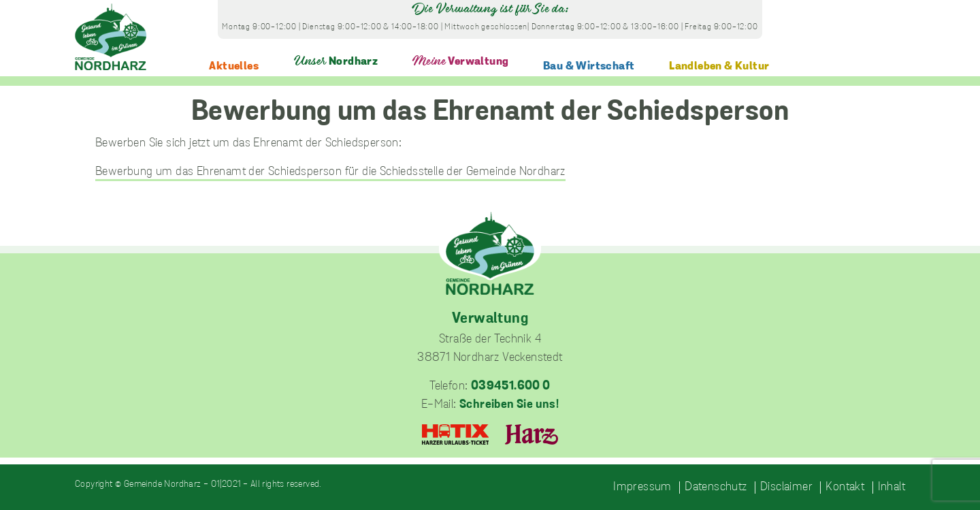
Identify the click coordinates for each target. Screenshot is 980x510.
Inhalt (892, 488)
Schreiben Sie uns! (509, 405)
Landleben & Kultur (719, 66)
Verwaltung (460, 62)
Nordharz (336, 62)
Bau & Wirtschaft (589, 66)
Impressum (642, 488)
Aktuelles (234, 66)
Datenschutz (716, 488)
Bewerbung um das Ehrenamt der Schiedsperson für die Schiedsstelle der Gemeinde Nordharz (330, 172)
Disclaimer (786, 488)
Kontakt (845, 488)
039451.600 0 (511, 386)
